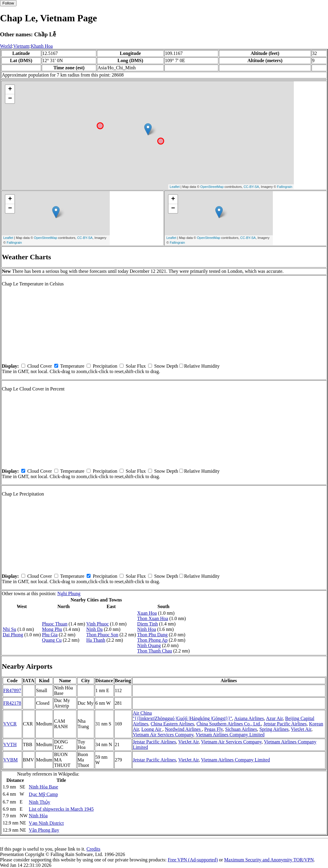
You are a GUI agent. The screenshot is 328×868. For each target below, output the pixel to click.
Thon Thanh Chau (155, 651)
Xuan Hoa (147, 613)
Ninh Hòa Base (43, 787)
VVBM (10, 760)
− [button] (10, 99)
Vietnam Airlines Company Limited (230, 735)
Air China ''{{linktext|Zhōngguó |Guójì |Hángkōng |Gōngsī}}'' (182, 716)
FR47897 (12, 690)
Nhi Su (9, 629)
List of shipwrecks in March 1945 (61, 809)
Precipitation (105, 366)
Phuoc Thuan (55, 624)
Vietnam (21, 46)
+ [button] (10, 89)
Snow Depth (166, 366)
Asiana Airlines (249, 718)
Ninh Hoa (147, 629)
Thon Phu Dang (152, 635)
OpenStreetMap (212, 187)
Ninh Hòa (38, 816)
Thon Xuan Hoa (153, 618)
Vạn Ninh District (46, 823)
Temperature (72, 366)
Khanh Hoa (42, 46)
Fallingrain (285, 187)
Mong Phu (52, 629)
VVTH (10, 744)
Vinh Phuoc (98, 624)
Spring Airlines (274, 729)
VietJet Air (301, 729)
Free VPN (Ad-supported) (193, 860)
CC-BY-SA (251, 187)
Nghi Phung (69, 594)
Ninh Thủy (39, 802)
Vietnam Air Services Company (163, 735)
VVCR (10, 724)
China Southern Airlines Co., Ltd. (229, 724)
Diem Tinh (148, 624)
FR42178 (12, 703)
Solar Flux (136, 366)
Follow (8, 3)
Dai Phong (13, 635)
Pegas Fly (213, 729)
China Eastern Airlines (172, 724)
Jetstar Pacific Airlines (285, 724)
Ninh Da (95, 629)
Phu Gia (50, 635)
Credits (93, 849)
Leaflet (175, 187)
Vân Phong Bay (44, 830)
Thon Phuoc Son (102, 635)
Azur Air (274, 718)
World (6, 46)
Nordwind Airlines (183, 729)
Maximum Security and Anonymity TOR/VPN (269, 860)
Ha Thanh (96, 640)
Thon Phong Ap (152, 640)
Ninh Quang (149, 645)
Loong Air (152, 729)
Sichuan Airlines (241, 729)
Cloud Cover (40, 366)
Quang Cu (52, 640)
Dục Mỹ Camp (43, 794)
